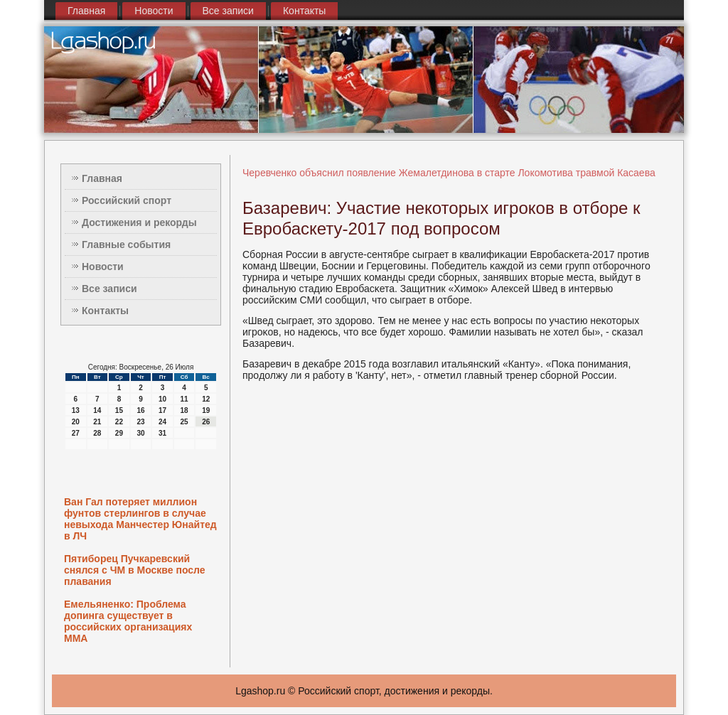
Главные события (126, 244)
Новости (154, 11)
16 (140, 410)
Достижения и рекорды (139, 222)
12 (206, 399)
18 (184, 410)
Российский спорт (127, 200)
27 (76, 433)
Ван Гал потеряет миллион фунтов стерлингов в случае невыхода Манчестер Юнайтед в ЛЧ (140, 519)
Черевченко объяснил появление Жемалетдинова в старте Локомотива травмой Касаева (449, 173)
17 (162, 410)
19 (206, 410)
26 (206, 422)
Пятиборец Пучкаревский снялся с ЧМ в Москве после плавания (135, 570)
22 (119, 422)
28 (97, 433)
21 (97, 422)
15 (119, 410)
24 (162, 422)
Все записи (228, 11)
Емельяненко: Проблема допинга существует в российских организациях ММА (128, 621)
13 (76, 410)
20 (76, 422)
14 (97, 410)
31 (162, 433)
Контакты (304, 11)
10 (162, 399)
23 (140, 422)
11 (184, 399)
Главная (86, 11)
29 (119, 433)
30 (140, 433)
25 (184, 422)
